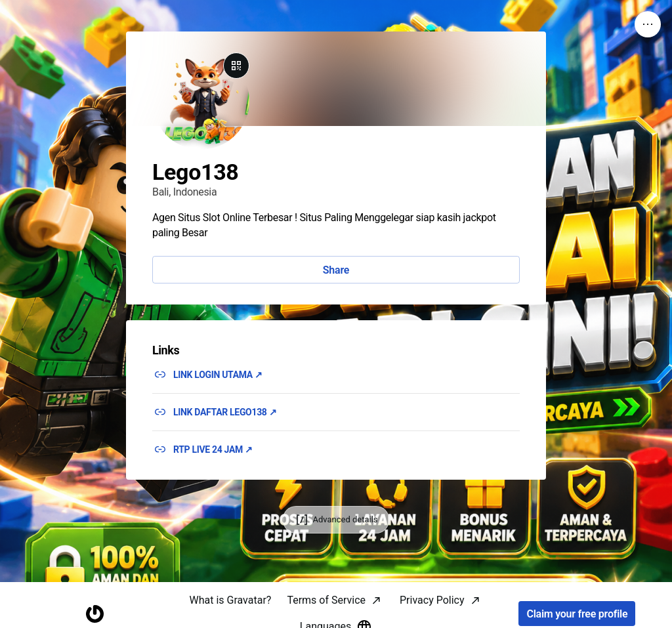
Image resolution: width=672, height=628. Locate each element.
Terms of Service (326, 600)
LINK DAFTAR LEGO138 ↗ (225, 412)
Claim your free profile (577, 614)
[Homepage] (95, 614)
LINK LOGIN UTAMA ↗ (218, 375)
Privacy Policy (432, 600)
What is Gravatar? (230, 600)
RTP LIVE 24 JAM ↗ (213, 450)
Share (336, 270)
